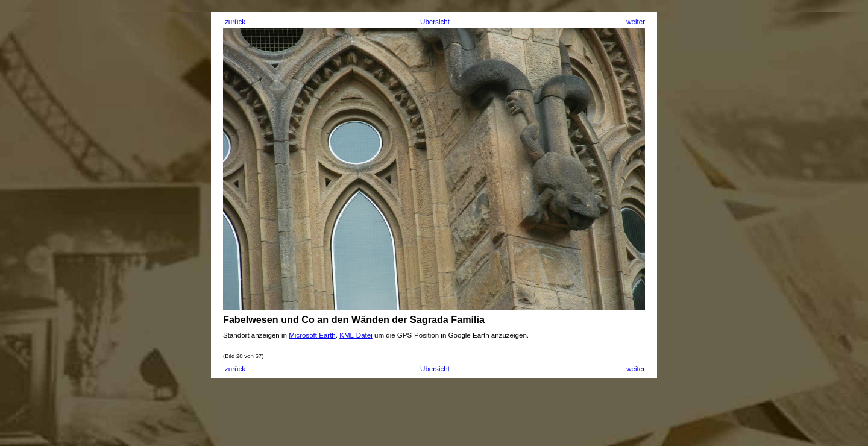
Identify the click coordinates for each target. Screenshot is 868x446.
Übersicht (435, 22)
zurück (235, 22)
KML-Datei (356, 335)
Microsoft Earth (312, 335)
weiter (636, 22)
